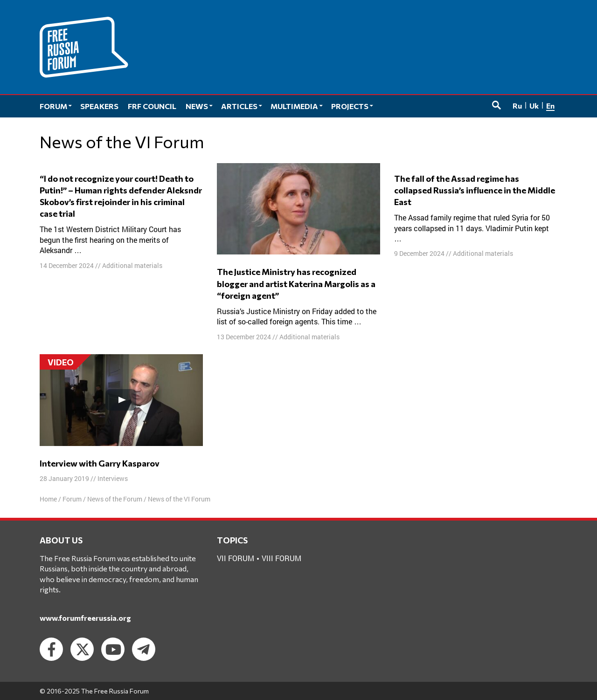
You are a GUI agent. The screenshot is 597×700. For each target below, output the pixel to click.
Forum (72, 499)
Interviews (113, 478)
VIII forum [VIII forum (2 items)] (281, 558)
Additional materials (132, 265)
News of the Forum (115, 499)
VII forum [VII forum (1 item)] (236, 558)
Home (48, 499)
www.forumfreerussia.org (85, 618)
